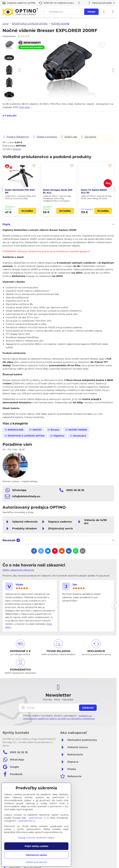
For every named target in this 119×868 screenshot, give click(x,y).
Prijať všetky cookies (36, 846)
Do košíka (84, 126)
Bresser (17, 149)
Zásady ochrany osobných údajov (36, 838)
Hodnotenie (9, 36)
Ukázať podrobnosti (36, 862)
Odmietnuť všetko (36, 855)
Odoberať (88, 708)
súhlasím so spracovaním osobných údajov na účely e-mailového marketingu (59, 717)
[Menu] (113, 12)
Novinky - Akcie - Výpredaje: (58, 699)
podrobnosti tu (38, 818)
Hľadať (91, 12)
